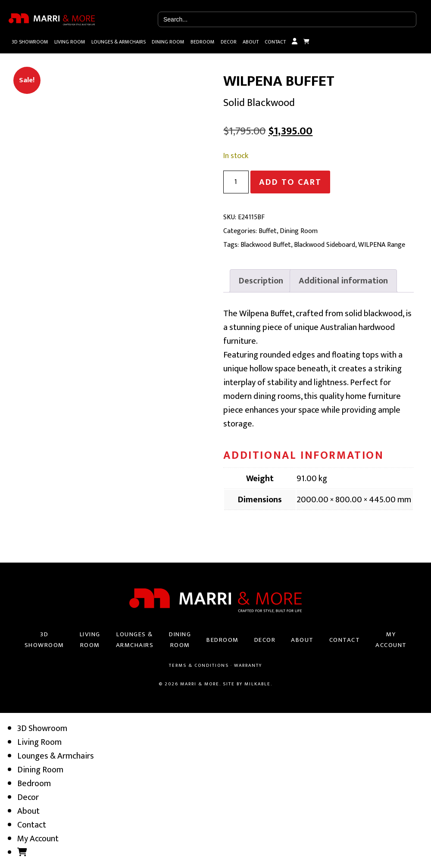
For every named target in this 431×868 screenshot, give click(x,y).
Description (261, 281)
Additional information (343, 281)
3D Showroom (30, 42)
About (251, 42)
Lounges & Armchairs (119, 42)
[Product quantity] (236, 182)
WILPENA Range (382, 245)
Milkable (258, 684)
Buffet (268, 231)
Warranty (248, 666)
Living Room (70, 42)
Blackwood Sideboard (325, 245)
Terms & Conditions (199, 666)
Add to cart (290, 182)
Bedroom (203, 42)
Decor (229, 42)
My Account (295, 42)
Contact (275, 42)
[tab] (261, 281)
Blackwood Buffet (266, 245)
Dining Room (168, 42)
